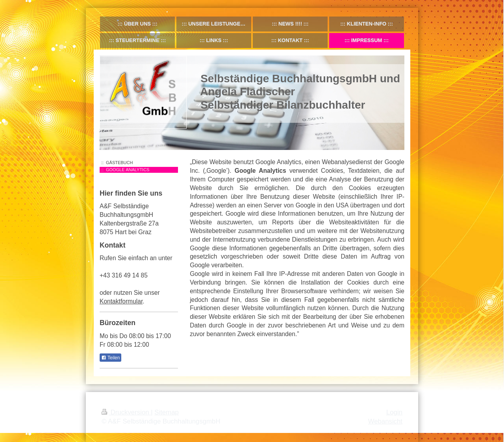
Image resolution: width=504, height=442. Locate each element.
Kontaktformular (121, 301)
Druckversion (126, 412)
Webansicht (385, 421)
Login (394, 412)
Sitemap (167, 412)
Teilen (110, 358)
